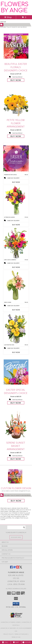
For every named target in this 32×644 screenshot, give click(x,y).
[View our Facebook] (11, 568)
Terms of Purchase (21, 634)
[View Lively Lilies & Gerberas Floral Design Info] (16, 243)
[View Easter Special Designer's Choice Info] (16, 372)
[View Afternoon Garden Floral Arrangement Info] (16, 201)
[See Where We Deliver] (16, 537)
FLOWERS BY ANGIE (15, 7)
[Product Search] (16, 527)
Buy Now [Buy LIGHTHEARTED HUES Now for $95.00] (16, 352)
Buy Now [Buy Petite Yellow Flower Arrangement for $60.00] (16, 136)
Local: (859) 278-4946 (16, 584)
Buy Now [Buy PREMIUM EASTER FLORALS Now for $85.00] (16, 182)
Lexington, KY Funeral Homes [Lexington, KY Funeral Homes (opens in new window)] (11, 622)
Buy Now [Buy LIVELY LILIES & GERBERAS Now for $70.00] (16, 267)
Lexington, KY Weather (8, 628)
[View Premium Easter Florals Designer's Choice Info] (16, 158)
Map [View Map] (16, 642)
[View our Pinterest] (18, 568)
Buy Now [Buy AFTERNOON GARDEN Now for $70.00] (16, 225)
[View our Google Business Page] (15, 568)
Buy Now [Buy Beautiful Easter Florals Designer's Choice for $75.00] (16, 80)
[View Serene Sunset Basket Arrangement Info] (16, 425)
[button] (16, 604)
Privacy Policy (8, 634)
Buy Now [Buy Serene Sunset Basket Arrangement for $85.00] (16, 459)
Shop (8, 17)
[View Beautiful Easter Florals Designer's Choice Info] (16, 46)
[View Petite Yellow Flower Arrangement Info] (16, 102)
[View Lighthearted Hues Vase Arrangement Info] (16, 329)
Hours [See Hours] (27, 642)
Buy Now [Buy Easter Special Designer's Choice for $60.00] (16, 403)
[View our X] (21, 568)
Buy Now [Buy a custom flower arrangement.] (16, 501)
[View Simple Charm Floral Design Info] (16, 286)
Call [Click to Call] (5, 642)
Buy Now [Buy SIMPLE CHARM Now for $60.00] (16, 310)
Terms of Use (16, 637)
